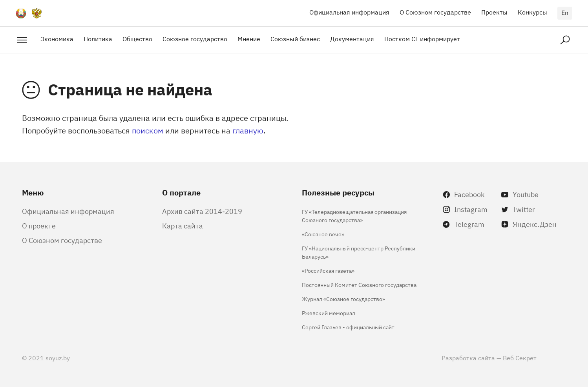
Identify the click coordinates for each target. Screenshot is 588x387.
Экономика (57, 38)
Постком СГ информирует (422, 38)
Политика (98, 38)
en (565, 12)
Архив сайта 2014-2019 (202, 211)
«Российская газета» (328, 270)
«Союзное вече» (323, 234)
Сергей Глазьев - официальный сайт (348, 327)
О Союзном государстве (435, 12)
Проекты (494, 12)
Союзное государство (195, 38)
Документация (352, 38)
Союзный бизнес (295, 38)
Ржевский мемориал (329, 313)
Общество (137, 38)
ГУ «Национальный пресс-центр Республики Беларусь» (359, 252)
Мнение (249, 38)
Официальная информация (349, 12)
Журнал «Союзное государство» (343, 298)
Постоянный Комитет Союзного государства (359, 284)
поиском (148, 130)
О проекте (39, 225)
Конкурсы (532, 12)
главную (248, 130)
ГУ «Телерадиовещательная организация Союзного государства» (354, 215)
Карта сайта (183, 225)
